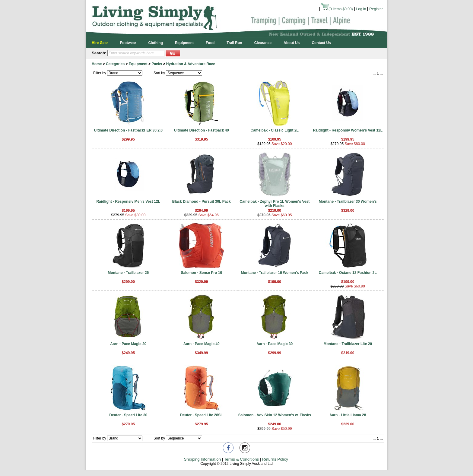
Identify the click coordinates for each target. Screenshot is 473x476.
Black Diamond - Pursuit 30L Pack (202, 202)
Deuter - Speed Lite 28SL (201, 415)
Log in (361, 9)
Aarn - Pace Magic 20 (128, 344)
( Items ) (337, 9)
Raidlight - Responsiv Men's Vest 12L (128, 202)
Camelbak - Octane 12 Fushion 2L (348, 273)
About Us (292, 43)
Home (97, 64)
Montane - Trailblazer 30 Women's (348, 202)
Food (210, 43)
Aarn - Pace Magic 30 (275, 344)
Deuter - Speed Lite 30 (128, 415)
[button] (173, 53)
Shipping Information (202, 459)
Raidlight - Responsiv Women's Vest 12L (348, 130)
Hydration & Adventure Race (191, 64)
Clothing (156, 43)
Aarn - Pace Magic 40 (202, 344)
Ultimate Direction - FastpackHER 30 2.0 (128, 130)
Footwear (128, 43)
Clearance (263, 43)
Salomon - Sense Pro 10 (201, 273)
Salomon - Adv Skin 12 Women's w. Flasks (275, 415)
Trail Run (234, 43)
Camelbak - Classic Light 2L (275, 130)
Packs (157, 64)
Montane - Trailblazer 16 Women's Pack (275, 273)
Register (376, 9)
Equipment (184, 43)
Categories (115, 64)
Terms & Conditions (242, 459)
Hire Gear (100, 43)
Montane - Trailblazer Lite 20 (348, 344)
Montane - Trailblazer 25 (128, 273)
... (374, 73)
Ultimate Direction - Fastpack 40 (202, 130)
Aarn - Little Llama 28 (348, 415)
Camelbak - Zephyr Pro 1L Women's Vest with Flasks (275, 204)
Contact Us (321, 43)
